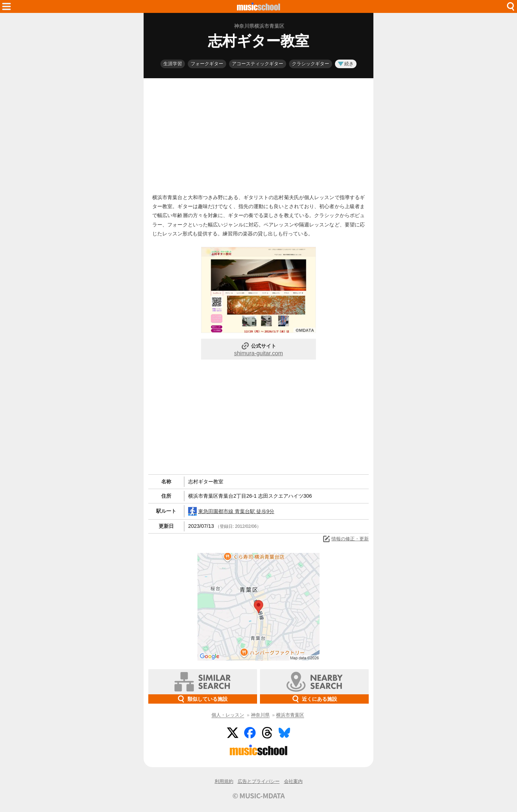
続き (346, 64)
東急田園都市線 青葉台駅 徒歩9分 (231, 511)
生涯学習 (173, 64)
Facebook (250, 733)
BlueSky (284, 733)
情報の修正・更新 (345, 539)
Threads (267, 733)
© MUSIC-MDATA (258, 795)
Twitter (233, 733)
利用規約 (224, 781)
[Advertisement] (258, 134)
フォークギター (207, 64)
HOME (258, 6)
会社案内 (293, 781)
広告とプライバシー (259, 781)
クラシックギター (311, 64)
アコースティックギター (258, 64)
